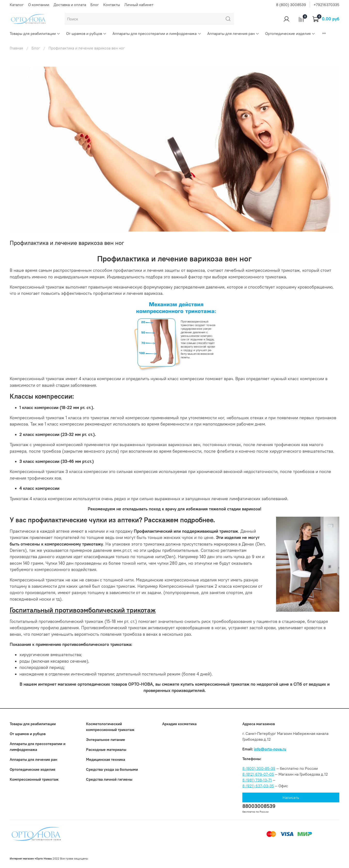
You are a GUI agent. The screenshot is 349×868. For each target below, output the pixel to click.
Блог (95, 5)
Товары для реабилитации (35, 33)
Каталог (17, 5)
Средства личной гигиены (109, 779)
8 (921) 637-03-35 (258, 786)
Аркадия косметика (179, 724)
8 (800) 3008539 (291, 5)
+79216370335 (326, 5)
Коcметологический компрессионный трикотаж (110, 727)
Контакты (112, 5)
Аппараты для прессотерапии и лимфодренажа (157, 33)
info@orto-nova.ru (270, 749)
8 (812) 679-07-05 (258, 774)
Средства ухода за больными (112, 769)
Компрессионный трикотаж (34, 779)
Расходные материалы (106, 749)
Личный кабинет (139, 5)
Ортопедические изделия (290, 33)
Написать (291, 797)
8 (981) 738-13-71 (257, 780)
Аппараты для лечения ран (233, 33)
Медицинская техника (106, 759)
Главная (16, 48)
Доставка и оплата (70, 5)
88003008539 (259, 806)
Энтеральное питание (106, 739)
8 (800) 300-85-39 (259, 768)
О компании (39, 5)
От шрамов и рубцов (86, 33)
